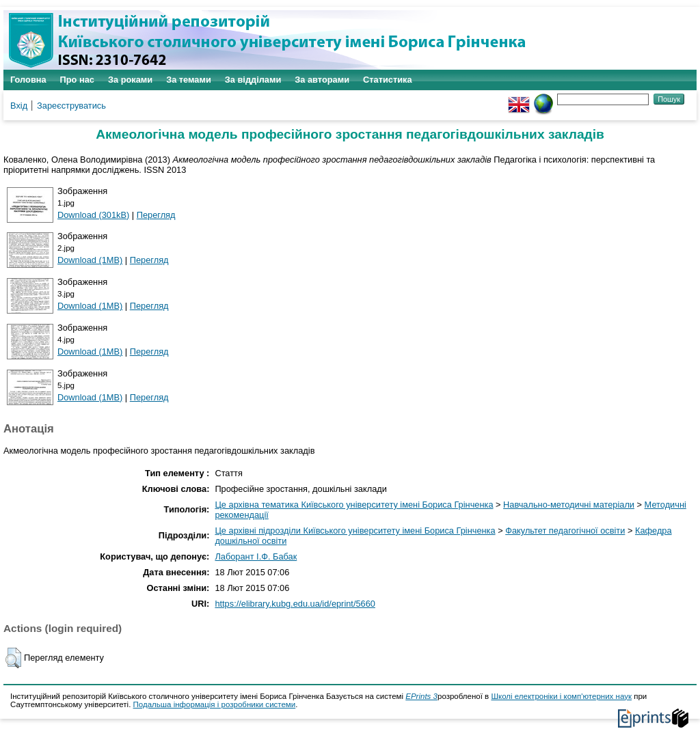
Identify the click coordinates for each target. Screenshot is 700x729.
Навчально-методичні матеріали (569, 505)
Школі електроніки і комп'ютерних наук (561, 696)
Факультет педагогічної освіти (565, 531)
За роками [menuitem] (130, 80)
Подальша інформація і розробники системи (215, 704)
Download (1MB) (90, 260)
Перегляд (156, 215)
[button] (13, 658)
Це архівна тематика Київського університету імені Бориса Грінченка (354, 505)
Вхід (19, 106)
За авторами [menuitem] (322, 80)
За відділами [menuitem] (253, 80)
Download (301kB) (93, 215)
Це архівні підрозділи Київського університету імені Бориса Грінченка (355, 531)
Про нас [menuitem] (77, 80)
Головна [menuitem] (28, 80)
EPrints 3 (421, 696)
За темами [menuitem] (189, 80)
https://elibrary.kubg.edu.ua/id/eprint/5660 (295, 604)
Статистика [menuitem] (388, 80)
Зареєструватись (71, 106)
